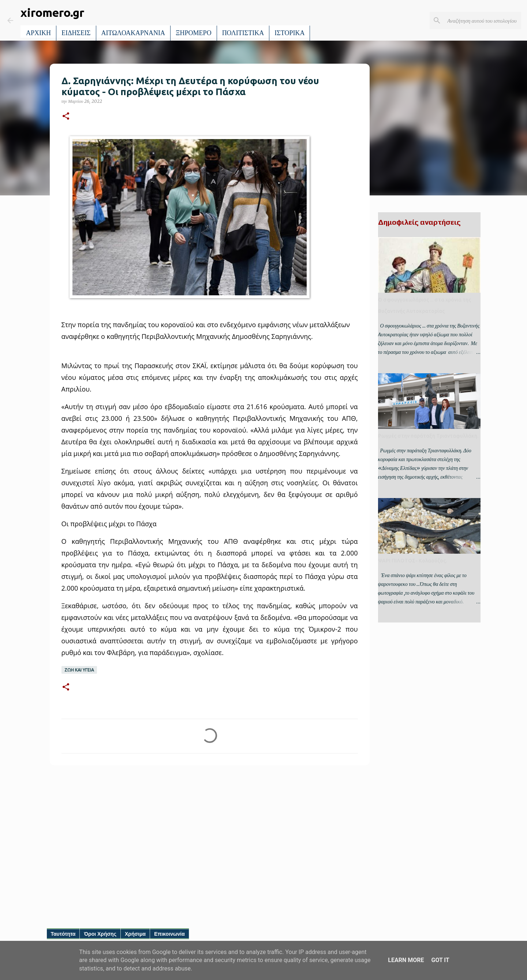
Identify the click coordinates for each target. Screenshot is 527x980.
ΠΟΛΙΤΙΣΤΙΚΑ (243, 33)
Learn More (406, 960)
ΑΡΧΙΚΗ (38, 33)
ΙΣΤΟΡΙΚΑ (289, 33)
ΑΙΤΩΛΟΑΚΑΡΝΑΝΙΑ (133, 33)
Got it (440, 960)
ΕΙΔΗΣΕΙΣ (76, 33)
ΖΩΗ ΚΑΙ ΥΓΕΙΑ (79, 670)
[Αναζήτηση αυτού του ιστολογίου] (483, 20)
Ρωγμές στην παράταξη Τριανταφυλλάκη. (428, 436)
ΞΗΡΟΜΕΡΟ (194, 33)
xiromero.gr (52, 12)
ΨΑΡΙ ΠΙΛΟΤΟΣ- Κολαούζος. (412, 561)
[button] (66, 117)
